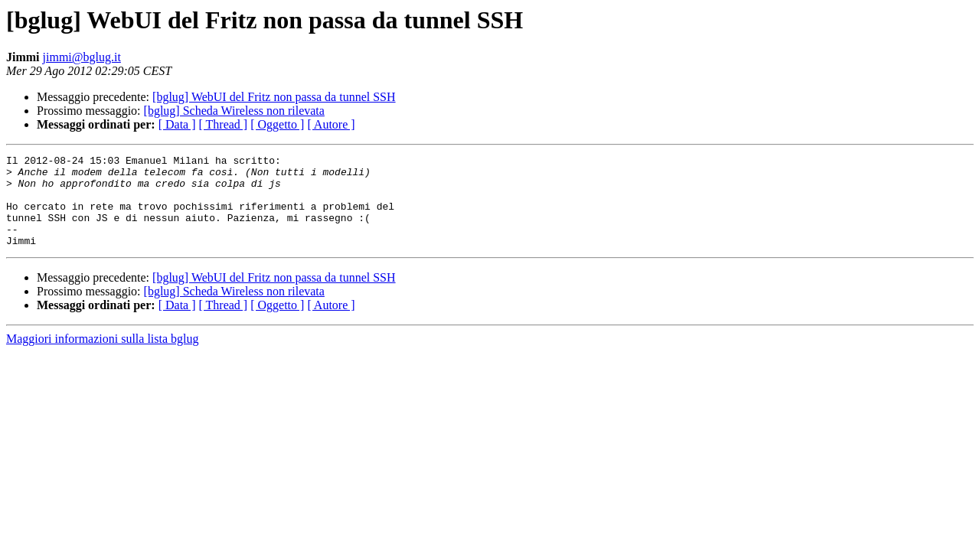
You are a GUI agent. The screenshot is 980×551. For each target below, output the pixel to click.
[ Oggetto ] (277, 124)
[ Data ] (177, 124)
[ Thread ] (224, 124)
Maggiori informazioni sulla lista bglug (103, 357)
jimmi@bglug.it (82, 57)
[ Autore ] (331, 124)
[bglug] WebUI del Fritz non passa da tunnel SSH (274, 97)
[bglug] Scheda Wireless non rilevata (234, 111)
